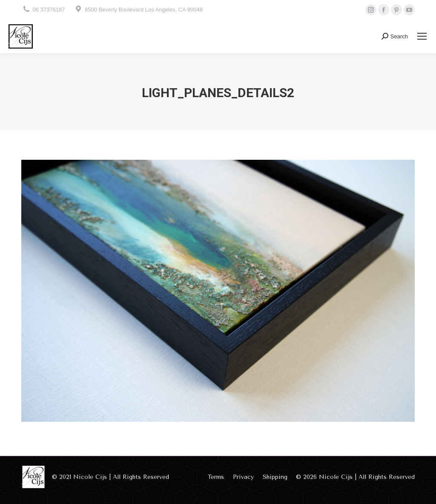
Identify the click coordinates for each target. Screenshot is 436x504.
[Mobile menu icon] (422, 36)
